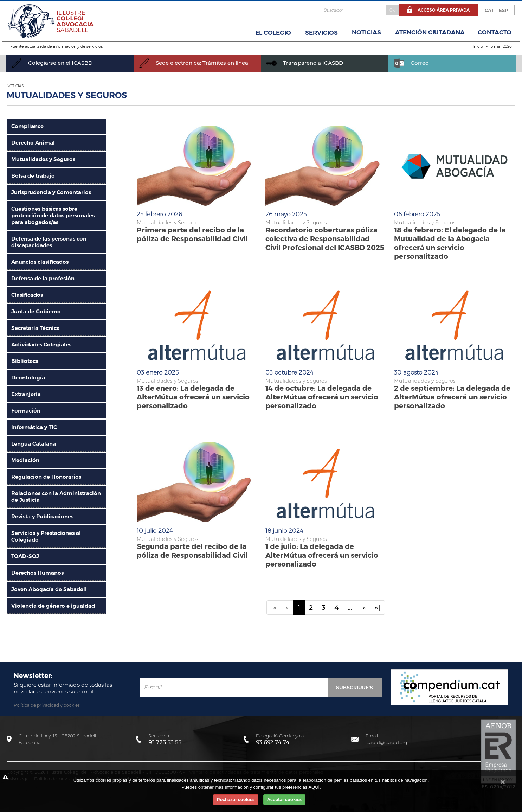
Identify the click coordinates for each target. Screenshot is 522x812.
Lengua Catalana (34, 444)
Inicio (478, 46)
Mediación (25, 460)
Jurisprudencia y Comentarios (51, 192)
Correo (411, 63)
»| (378, 608)
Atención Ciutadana (430, 32)
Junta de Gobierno (36, 311)
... (351, 608)
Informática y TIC (34, 427)
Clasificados (27, 295)
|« (274, 608)
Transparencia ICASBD (305, 63)
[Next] (364, 608)
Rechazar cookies (236, 800)
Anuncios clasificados (40, 262)
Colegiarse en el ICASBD (52, 63)
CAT (489, 10)
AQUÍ (314, 787)
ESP (503, 10)
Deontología (28, 378)
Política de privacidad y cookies (47, 705)
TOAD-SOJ (25, 556)
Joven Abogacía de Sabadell (49, 589)
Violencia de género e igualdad (53, 606)
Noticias (366, 32)
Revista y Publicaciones (42, 516)
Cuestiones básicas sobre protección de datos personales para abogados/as (53, 215)
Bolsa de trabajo (33, 176)
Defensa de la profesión (43, 278)
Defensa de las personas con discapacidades (49, 242)
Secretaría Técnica (36, 328)
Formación (26, 411)
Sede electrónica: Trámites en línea (194, 63)
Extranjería (26, 394)
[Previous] (287, 608)
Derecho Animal (33, 143)
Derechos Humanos (37, 573)
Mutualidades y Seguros (43, 159)
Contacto (495, 32)
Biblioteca (25, 361)
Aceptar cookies (284, 800)
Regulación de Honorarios (46, 477)
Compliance (27, 126)
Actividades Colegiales (41, 344)
